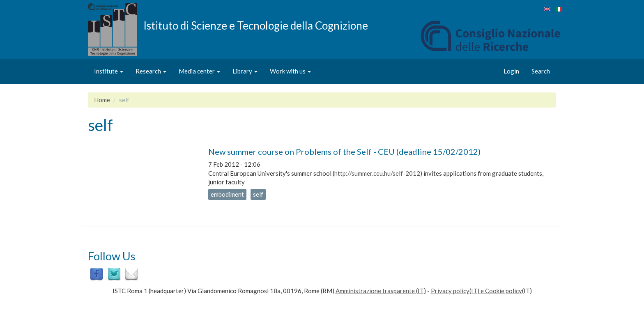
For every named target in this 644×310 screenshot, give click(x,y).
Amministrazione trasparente (375, 291)
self (258, 194)
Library (245, 71)
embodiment (227, 194)
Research (151, 71)
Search (541, 71)
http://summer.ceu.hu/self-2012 (377, 173)
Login (511, 71)
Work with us (290, 71)
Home (102, 100)
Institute (109, 71)
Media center (199, 71)
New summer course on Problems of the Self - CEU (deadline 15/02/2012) (344, 152)
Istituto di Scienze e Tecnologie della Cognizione (256, 25)
